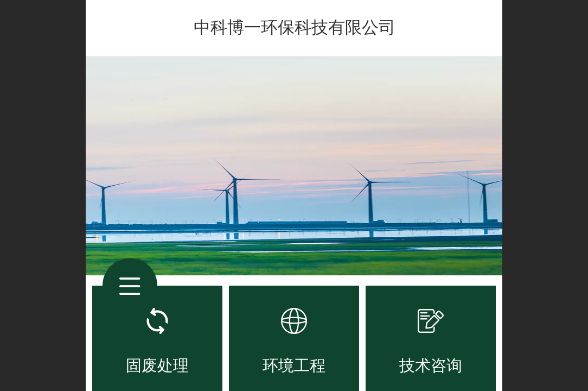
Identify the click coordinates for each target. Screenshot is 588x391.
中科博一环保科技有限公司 (295, 27)
